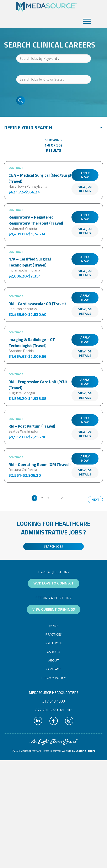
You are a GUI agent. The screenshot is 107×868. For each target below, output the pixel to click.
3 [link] (48, 498)
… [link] (55, 498)
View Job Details (85, 189)
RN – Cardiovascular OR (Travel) (37, 304)
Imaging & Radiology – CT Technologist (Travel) (32, 342)
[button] (86, 21)
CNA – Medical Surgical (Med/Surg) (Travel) (40, 178)
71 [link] (62, 498)
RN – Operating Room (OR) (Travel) (39, 464)
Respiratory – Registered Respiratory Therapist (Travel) (36, 220)
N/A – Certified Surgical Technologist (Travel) (30, 262)
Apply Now (85, 175)
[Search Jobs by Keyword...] (54, 59)
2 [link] (42, 498)
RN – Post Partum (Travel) (32, 426)
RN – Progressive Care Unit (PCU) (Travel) (38, 385)
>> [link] (70, 498)
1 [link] (34, 498)
